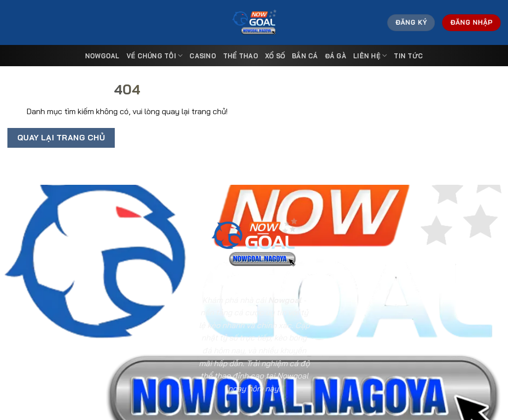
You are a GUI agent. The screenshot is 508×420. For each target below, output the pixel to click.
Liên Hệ (370, 56)
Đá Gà (336, 56)
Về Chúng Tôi (155, 56)
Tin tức (408, 56)
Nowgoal (102, 56)
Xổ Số (275, 56)
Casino (203, 56)
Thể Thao (241, 56)
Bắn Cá (305, 56)
